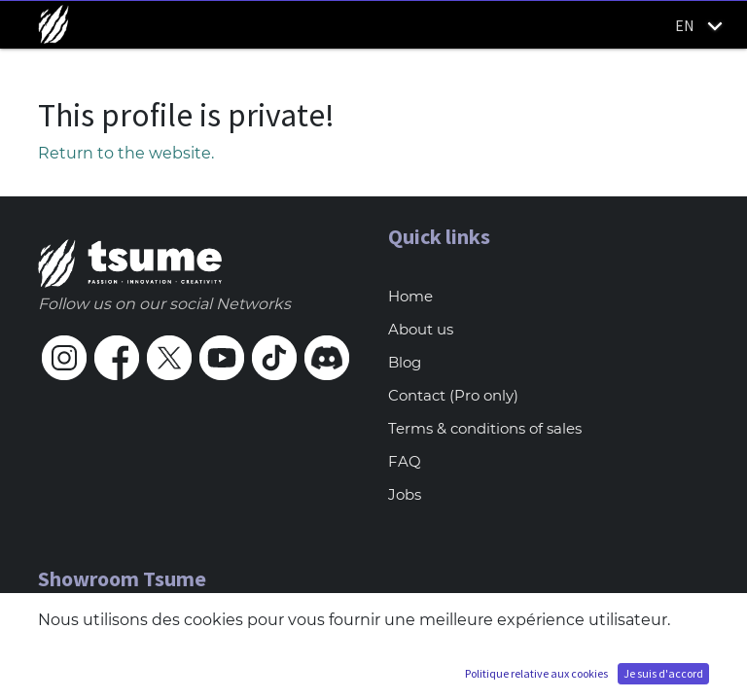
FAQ (405, 461)
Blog (405, 362)
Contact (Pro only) (453, 395)
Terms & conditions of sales (485, 428)
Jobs (405, 494)
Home (410, 296)
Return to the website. (126, 153)
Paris (56, 638)
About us (421, 329)
